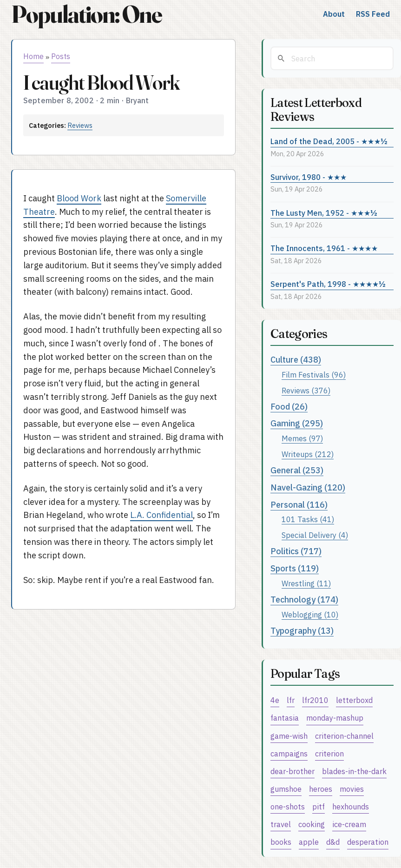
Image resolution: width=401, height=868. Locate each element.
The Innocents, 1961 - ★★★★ (324, 248)
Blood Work (79, 198)
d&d (333, 842)
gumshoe (286, 789)
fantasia (285, 718)
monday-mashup (335, 718)
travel (281, 824)
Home (33, 56)
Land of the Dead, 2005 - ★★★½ (329, 141)
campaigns (289, 753)
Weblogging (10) (310, 614)
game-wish (289, 736)
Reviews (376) (306, 390)
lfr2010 (315, 700)
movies (352, 789)
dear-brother (293, 771)
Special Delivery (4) (315, 535)
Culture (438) (296, 360)
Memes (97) (302, 438)
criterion (329, 753)
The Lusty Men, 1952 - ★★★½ (324, 213)
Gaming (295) (297, 423)
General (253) (297, 470)
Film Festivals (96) (314, 374)
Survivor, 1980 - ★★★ (309, 177)
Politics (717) (296, 551)
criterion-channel (344, 736)
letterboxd (354, 700)
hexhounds (351, 806)
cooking (312, 824)
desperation (368, 842)
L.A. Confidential (161, 515)
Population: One (86, 14)
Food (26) (289, 407)
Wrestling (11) (306, 583)
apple (309, 842)
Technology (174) (304, 600)
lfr (291, 700)
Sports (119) (295, 568)
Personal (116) (299, 505)
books (281, 842)
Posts (61, 56)
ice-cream (349, 824)
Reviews (80, 125)
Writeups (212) (308, 454)
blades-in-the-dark (354, 771)
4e (275, 700)
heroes (321, 789)
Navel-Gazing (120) (308, 487)
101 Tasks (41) (308, 519)
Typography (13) (302, 631)
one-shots (288, 806)
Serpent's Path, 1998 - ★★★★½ (328, 284)
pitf (319, 806)
